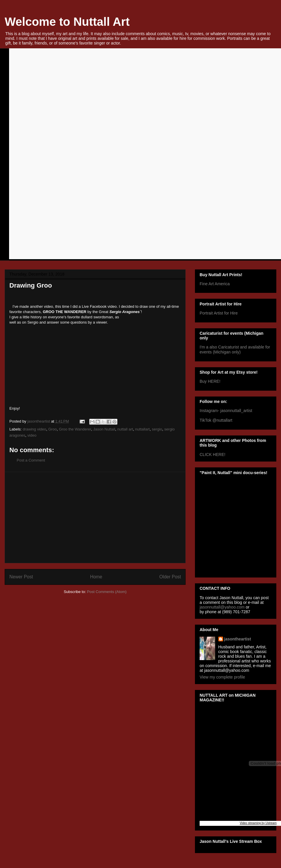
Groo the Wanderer (75, 429)
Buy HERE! (210, 381)
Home (96, 577)
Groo (53, 429)
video (32, 435)
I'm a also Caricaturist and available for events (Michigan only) (235, 350)
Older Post (170, 577)
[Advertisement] (95, 517)
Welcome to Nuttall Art (67, 22)
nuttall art (125, 429)
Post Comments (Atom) (107, 592)
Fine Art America (215, 284)
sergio (157, 429)
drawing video (35, 429)
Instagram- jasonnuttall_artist (226, 411)
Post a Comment (31, 460)
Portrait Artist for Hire (219, 313)
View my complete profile (222, 677)
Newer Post (21, 577)
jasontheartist (238, 639)
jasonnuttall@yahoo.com (222, 607)
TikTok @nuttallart (216, 420)
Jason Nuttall (104, 429)
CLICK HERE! (213, 454)
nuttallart (143, 429)
